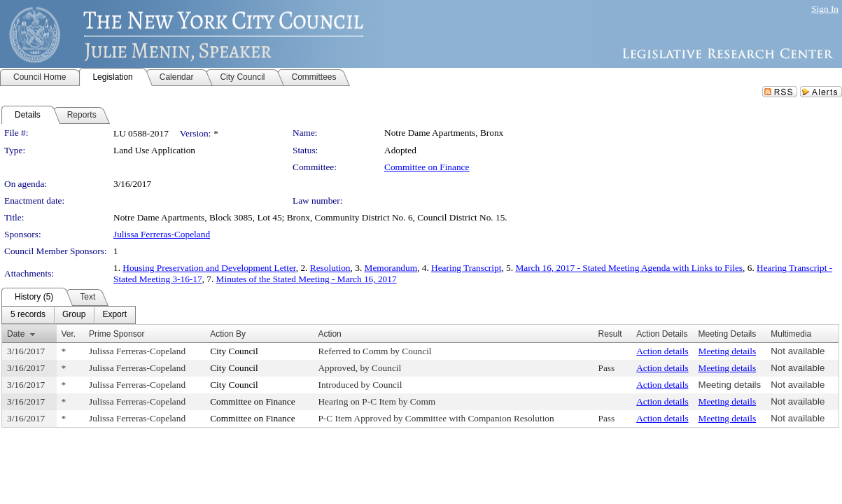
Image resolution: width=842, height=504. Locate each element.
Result (610, 334)
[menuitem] (28, 315)
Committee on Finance (427, 167)
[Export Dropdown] (114, 315)
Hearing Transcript (466, 268)
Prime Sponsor (117, 334)
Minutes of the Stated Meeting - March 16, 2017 (307, 279)
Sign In (825, 9)
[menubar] (69, 315)
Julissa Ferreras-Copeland (162, 234)
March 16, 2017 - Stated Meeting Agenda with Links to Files (629, 268)
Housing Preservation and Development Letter (209, 268)
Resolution (330, 268)
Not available (798, 351)
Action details (662, 351)
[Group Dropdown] (74, 315)
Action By (228, 334)
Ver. (69, 334)
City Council (234, 351)
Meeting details (728, 351)
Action (329, 334)
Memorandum (391, 268)
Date (16, 334)
